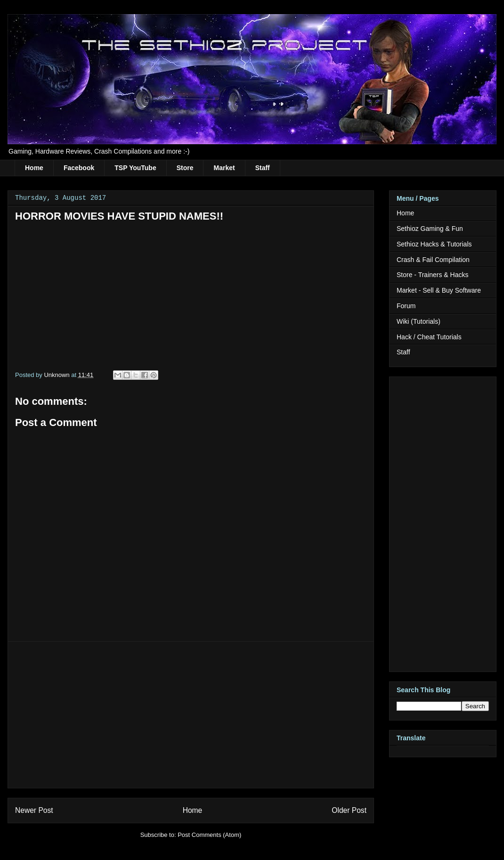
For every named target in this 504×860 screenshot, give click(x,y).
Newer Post (34, 810)
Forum (406, 306)
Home (34, 168)
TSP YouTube (135, 168)
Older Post (349, 810)
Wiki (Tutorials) (419, 321)
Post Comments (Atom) (209, 835)
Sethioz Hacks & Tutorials (434, 244)
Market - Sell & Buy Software (439, 290)
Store (185, 168)
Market (224, 168)
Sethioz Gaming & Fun (430, 229)
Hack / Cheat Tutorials (429, 337)
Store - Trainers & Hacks (433, 275)
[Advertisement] (191, 715)
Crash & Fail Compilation (433, 260)
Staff (263, 168)
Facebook (79, 168)
